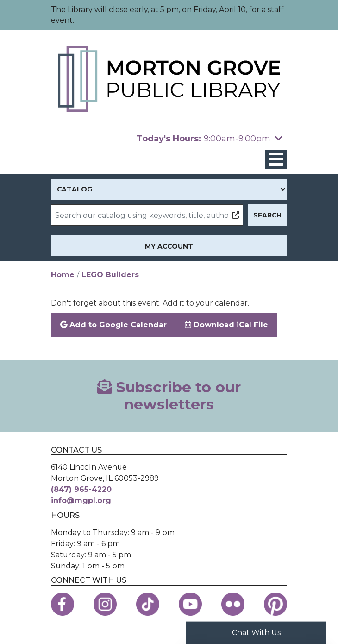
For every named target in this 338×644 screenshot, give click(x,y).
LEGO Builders (110, 275)
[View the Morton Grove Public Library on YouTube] (190, 604)
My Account (169, 246)
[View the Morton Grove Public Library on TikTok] (148, 604)
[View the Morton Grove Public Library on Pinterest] (275, 604)
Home (63, 275)
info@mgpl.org (81, 501)
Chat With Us (256, 633)
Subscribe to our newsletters (169, 396)
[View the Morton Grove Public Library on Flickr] (233, 604)
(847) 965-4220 (81, 489)
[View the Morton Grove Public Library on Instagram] (105, 604)
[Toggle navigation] (276, 160)
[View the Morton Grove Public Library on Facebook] (63, 604)
